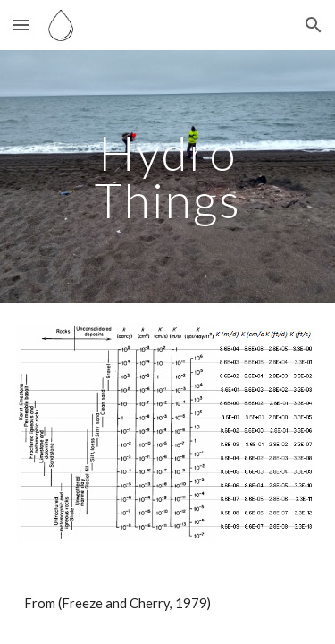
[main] (168, 177)
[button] (21, 25)
